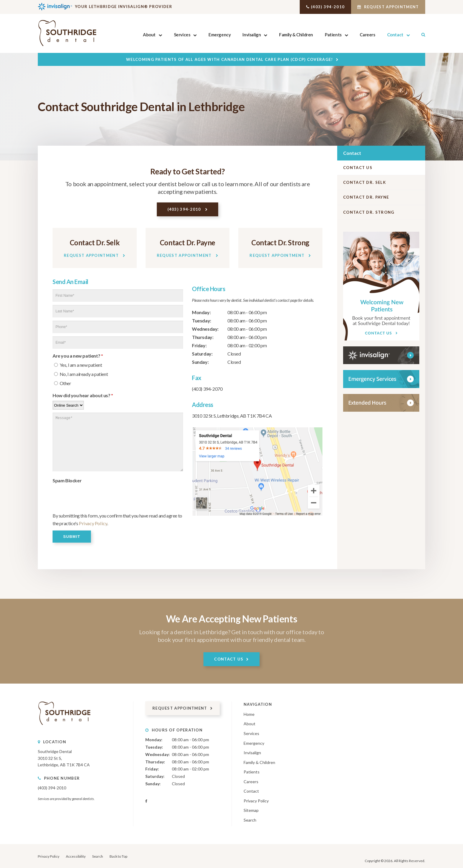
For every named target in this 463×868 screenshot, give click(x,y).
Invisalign (252, 35)
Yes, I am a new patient (78, 365)
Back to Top (118, 856)
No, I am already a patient (81, 374)
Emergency (220, 35)
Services (182, 35)
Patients (333, 35)
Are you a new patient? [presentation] (78, 355)
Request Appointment (384, 7)
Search (420, 35)
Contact (395, 35)
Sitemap (251, 810)
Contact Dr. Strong (369, 212)
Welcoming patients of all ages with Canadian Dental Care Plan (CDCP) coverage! (229, 59)
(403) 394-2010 (315, 7)
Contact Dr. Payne (366, 197)
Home (249, 714)
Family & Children (296, 35)
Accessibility (76, 856)
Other (63, 383)
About (149, 35)
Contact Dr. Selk (365, 182)
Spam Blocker (67, 480)
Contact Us (358, 168)
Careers (367, 35)
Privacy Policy (92, 523)
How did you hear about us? (83, 395)
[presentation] (97, 497)
